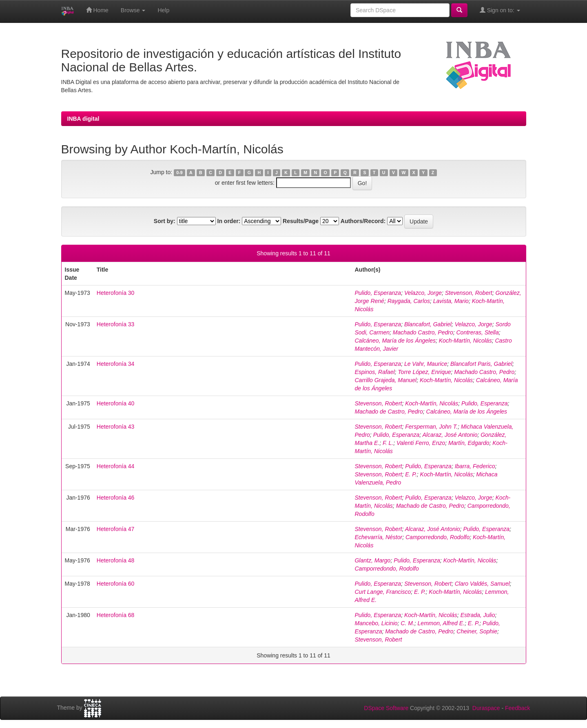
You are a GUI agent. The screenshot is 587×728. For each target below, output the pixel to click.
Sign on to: (500, 10)
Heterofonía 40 (116, 403)
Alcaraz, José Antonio (450, 435)
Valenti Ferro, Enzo (421, 443)
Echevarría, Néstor (378, 537)
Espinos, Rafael (374, 372)
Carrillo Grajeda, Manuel (385, 380)
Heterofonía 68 (116, 615)
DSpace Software (386, 708)
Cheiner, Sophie (477, 631)
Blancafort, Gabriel (428, 324)
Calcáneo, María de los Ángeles (395, 341)
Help (163, 10)
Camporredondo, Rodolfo (437, 537)
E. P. (411, 474)
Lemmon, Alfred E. (441, 623)
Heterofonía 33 (116, 324)
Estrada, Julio (478, 615)
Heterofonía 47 (116, 529)
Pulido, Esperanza (378, 293)
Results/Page (301, 221)
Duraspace (486, 708)
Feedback (517, 708)
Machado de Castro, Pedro (389, 412)
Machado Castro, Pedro (423, 332)
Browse (133, 10)
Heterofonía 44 (116, 466)
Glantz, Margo (372, 560)
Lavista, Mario (451, 301)
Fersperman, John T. (431, 427)
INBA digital (83, 119)
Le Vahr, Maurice (426, 364)
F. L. (388, 443)
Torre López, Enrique (424, 372)
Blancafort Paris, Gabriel (481, 364)
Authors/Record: (363, 221)
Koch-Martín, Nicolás (465, 341)
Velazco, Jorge (423, 293)
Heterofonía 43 (116, 427)
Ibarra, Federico (475, 466)
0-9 (179, 173)
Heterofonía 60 (116, 584)
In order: (229, 221)
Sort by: (165, 221)
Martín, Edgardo (469, 443)
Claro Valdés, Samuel (482, 584)
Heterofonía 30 (116, 293)
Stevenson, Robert (469, 293)
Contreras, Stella (478, 332)
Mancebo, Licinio (376, 623)
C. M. (407, 623)
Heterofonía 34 (116, 364)
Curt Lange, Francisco (383, 592)
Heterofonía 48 (116, 560)
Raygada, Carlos (409, 301)
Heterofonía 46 (116, 498)
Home (97, 10)
